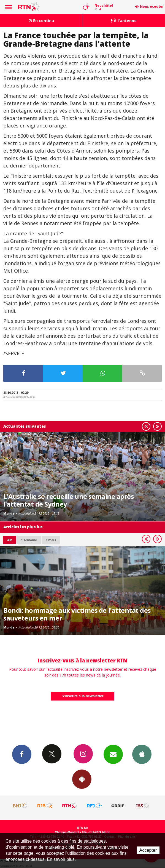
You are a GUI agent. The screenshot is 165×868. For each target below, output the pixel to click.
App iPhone (142, 754)
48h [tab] (10, 540)
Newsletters (113, 754)
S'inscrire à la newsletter (83, 696)
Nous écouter (152, 6)
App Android (82, 779)
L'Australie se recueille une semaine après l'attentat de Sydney (68, 500)
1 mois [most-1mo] (51, 540)
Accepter (148, 850)
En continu (41, 21)
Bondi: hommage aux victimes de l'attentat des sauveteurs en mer (77, 614)
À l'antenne (124, 21)
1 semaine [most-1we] (29, 540)
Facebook (22, 754)
